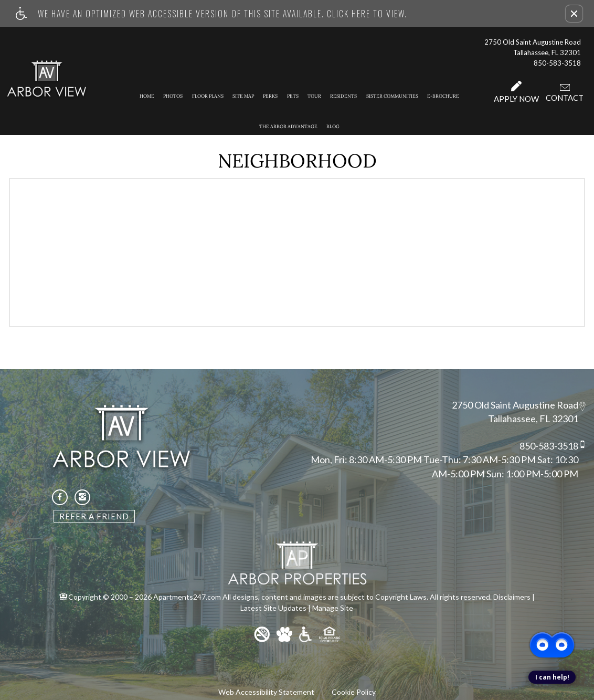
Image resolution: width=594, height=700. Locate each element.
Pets (293, 96)
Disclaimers (512, 597)
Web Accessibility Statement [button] (266, 692)
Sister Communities (392, 96)
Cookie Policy (354, 692)
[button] (574, 14)
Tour (314, 96)
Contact (565, 92)
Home (147, 96)
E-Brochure (443, 96)
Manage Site (333, 608)
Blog (333, 126)
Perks (270, 96)
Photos (173, 96)
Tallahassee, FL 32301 (533, 419)
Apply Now (516, 92)
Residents (343, 96)
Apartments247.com (187, 597)
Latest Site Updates (273, 608)
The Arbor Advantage (288, 126)
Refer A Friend (94, 516)
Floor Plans (208, 96)
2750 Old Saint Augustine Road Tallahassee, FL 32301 (533, 47)
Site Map (243, 96)
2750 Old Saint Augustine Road (515, 405)
